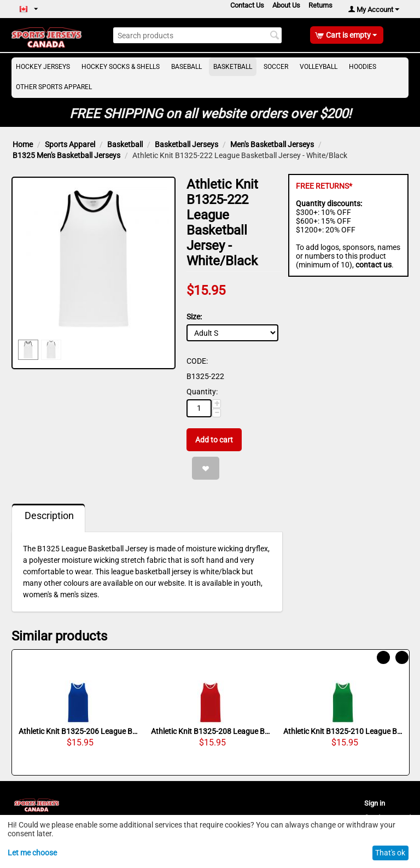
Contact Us (247, 5)
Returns (320, 5)
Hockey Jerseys (43, 67)
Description (49, 516)
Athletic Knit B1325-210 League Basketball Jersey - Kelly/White (343, 731)
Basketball (233, 67)
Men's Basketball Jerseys (272, 144)
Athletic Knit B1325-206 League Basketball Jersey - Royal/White (78, 731)
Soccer (276, 67)
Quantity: (202, 392)
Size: (194, 317)
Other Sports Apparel (54, 87)
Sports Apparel (70, 144)
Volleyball (319, 67)
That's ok (390, 853)
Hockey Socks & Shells (121, 67)
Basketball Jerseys (186, 144)
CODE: (197, 361)
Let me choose (32, 853)
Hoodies (363, 67)
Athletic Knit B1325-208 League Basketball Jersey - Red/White (211, 731)
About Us (286, 5)
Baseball (186, 67)
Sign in (375, 803)
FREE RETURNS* (324, 186)
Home (23, 144)
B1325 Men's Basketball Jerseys (66, 155)
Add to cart (214, 440)
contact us (374, 265)
